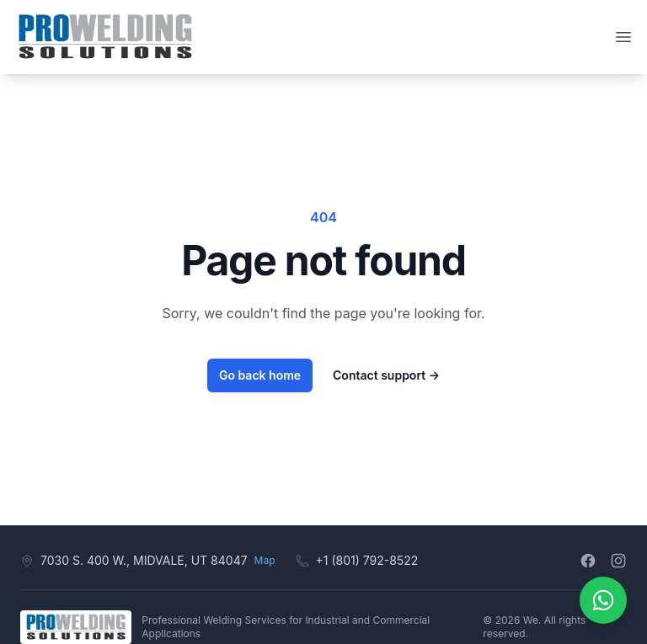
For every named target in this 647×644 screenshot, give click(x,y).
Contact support (386, 375)
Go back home (260, 375)
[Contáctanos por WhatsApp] (603, 600)
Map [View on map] (265, 560)
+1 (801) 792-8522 (367, 560)
